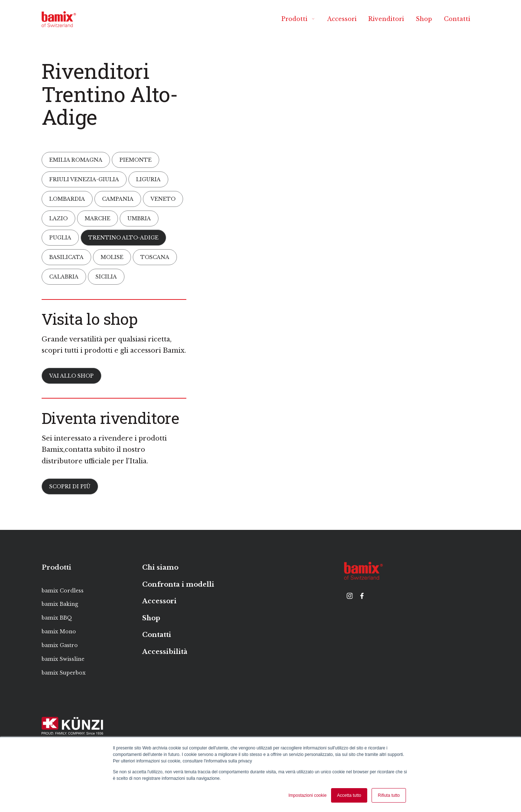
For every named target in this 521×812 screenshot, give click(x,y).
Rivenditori (386, 19)
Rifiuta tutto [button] (389, 795)
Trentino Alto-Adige (123, 238)
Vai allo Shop (71, 376)
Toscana (155, 257)
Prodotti (298, 19)
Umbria (139, 218)
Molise (112, 257)
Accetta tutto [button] (349, 795)
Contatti (457, 19)
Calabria (64, 277)
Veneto (163, 199)
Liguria (148, 179)
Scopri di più (70, 486)
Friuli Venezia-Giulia (84, 179)
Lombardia (67, 199)
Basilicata (66, 257)
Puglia (60, 238)
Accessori (342, 19)
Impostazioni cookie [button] (307, 795)
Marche (98, 218)
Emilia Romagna (76, 160)
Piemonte (135, 160)
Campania (118, 199)
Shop (424, 19)
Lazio (58, 218)
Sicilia (106, 277)
